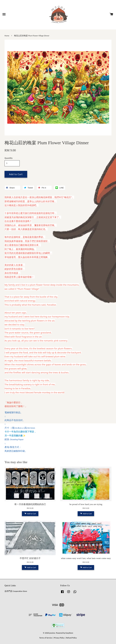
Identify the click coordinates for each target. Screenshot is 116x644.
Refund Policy (71, 638)
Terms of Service (46, 638)
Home (7, 36)
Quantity (9, 158)
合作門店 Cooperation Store (16, 591)
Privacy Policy (59, 638)
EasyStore (69, 633)
